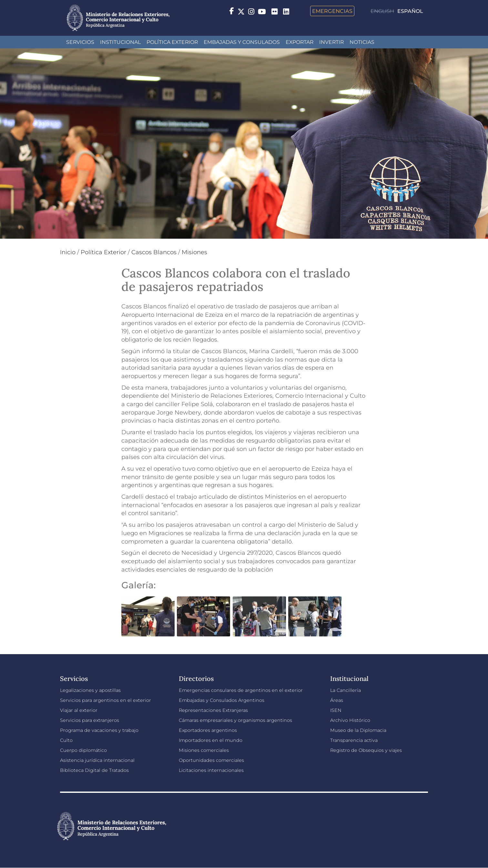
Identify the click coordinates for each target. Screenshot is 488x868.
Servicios (80, 42)
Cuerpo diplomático (83, 750)
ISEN (336, 710)
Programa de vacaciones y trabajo (99, 730)
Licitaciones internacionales (211, 770)
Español (410, 11)
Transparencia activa (354, 740)
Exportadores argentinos (208, 730)
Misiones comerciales (204, 750)
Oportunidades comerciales (211, 760)
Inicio (68, 252)
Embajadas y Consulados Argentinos (222, 700)
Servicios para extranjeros (90, 720)
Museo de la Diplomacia (358, 730)
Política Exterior (172, 42)
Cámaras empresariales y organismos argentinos (235, 720)
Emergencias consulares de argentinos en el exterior (241, 690)
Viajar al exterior (79, 710)
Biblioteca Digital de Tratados (94, 770)
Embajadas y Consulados (242, 42)
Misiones (194, 252)
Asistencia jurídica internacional (97, 760)
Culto (66, 740)
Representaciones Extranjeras (213, 710)
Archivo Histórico (350, 720)
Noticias (362, 42)
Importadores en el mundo (211, 740)
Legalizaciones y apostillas (90, 690)
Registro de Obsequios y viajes (366, 750)
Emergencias (332, 11)
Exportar (300, 42)
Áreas (337, 700)
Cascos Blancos (154, 252)
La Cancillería (346, 690)
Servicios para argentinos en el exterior (106, 700)
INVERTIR (331, 42)
